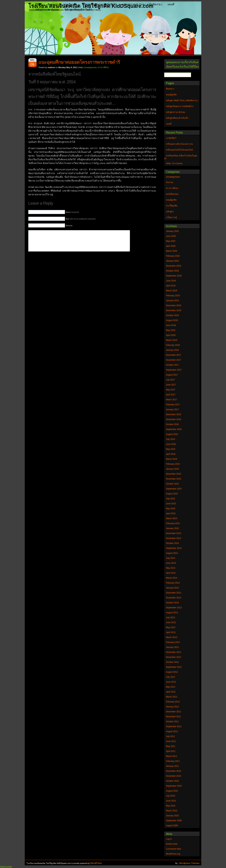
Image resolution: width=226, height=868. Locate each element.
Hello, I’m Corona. (174, 163)
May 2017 (171, 390)
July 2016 (170, 439)
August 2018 (172, 320)
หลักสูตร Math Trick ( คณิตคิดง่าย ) (142, 4)
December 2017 (173, 355)
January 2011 (172, 766)
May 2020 (171, 241)
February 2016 (173, 464)
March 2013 (172, 637)
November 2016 (173, 419)
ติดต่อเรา (53, 4)
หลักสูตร (170, 212)
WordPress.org (173, 854)
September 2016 (174, 429)
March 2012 (172, 697)
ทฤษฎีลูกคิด (70, 4)
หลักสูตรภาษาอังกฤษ (47, 10)
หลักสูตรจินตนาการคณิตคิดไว (100, 4)
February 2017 (173, 405)
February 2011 (173, 761)
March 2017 (172, 400)
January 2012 (172, 707)
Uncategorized (90, 67)
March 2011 (172, 756)
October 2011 (172, 722)
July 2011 (170, 736)
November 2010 (173, 776)
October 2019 (172, 271)
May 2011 (171, 746)
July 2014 (170, 558)
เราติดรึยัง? (171, 138)
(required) (72, 212)
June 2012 (171, 682)
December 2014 (173, 533)
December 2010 (173, 771)
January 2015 (172, 528)
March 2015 (172, 518)
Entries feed (172, 844)
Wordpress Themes (189, 863)
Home (39, 4)
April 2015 (171, 514)
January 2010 (172, 816)
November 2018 (173, 310)
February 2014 (173, 583)
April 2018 (171, 335)
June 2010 (171, 801)
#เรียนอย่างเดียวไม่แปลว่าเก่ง (179, 144)
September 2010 (174, 786)
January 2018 (172, 350)
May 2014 (171, 568)
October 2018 (172, 315)
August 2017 (172, 375)
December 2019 (173, 266)
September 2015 (174, 489)
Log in (169, 839)
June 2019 (171, 281)
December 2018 (173, 305)
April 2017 (171, 395)
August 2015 (172, 494)
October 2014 (172, 543)
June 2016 (171, 444)
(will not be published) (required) (81, 219)
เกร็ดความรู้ (171, 217)
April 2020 (171, 246)
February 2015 (173, 523)
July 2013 (170, 618)
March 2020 (172, 251)
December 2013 (173, 593)
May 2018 (171, 330)
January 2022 (172, 231)
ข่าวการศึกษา (103, 67)
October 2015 (172, 484)
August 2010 (172, 791)
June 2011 (171, 741)
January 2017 (172, 410)
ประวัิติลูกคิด (172, 206)
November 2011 (173, 717)
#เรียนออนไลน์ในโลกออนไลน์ (179, 150)
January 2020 (172, 261)
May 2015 (171, 509)
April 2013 (171, 632)
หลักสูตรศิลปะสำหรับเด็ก (78, 10)
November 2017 (173, 360)
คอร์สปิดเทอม (172, 194)
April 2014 (171, 573)
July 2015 (170, 499)
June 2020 (171, 236)
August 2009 (172, 826)
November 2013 (173, 598)
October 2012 (172, 662)
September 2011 (174, 726)
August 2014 (172, 553)
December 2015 (173, 474)
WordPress (96, 863)
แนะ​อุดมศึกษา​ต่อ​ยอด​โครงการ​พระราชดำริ (79, 62)
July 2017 (170, 380)
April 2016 (171, 454)
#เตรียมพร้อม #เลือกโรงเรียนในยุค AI (181, 157)
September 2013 (174, 608)
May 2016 (171, 449)
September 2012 (174, 667)
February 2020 (173, 256)
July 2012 (170, 677)
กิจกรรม (170, 182)
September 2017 (174, 370)
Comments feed (173, 849)
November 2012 (173, 657)
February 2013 (173, 642)
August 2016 (172, 434)
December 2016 (173, 414)
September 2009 (174, 821)
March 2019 (172, 291)
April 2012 (171, 692)
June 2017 (171, 385)
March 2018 (172, 340)
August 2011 (172, 731)
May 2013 (171, 627)
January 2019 (172, 301)
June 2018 (171, 325)
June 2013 (171, 622)
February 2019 (173, 296)
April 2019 (171, 286)
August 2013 (172, 613)
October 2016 (172, 424)
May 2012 (171, 687)
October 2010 (172, 781)
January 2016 (172, 469)
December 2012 (173, 652)
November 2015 (173, 479)
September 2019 (174, 276)
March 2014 (172, 578)
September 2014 (174, 548)
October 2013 (172, 603)
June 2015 (171, 504)
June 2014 (171, 563)
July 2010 (170, 796)
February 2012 (173, 702)
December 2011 (173, 712)
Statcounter (6, 867)
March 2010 (172, 811)
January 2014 (172, 588)
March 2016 (172, 459)
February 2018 (173, 345)
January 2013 (172, 647)
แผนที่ (171, 4)
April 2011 (171, 751)
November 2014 (173, 538)
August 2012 (172, 672)
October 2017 (172, 365)
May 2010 (171, 806)
